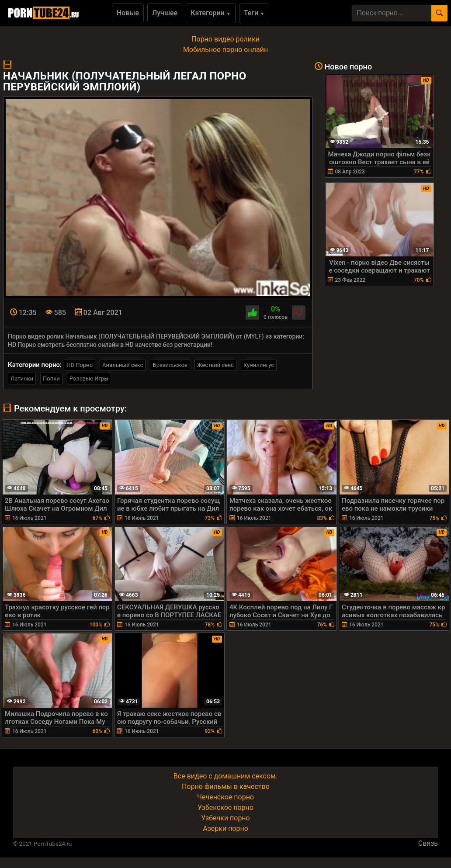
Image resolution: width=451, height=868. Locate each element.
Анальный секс (123, 365)
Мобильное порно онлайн (225, 50)
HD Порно (80, 365)
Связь (428, 843)
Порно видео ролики (225, 39)
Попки (51, 379)
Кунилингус (259, 365)
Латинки (22, 379)
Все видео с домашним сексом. (225, 776)
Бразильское (170, 365)
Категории (211, 13)
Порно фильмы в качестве (225, 787)
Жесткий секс (215, 365)
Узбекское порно (225, 807)
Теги (254, 13)
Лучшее (165, 13)
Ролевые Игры (89, 379)
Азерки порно (225, 828)
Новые (128, 13)
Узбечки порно (225, 818)
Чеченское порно (225, 797)
